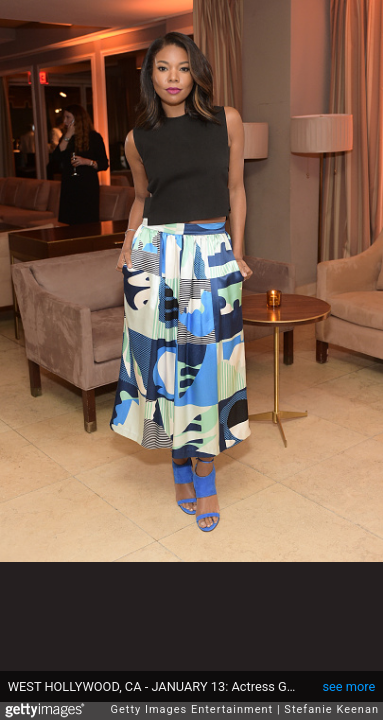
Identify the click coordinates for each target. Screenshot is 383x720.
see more (348, 686)
